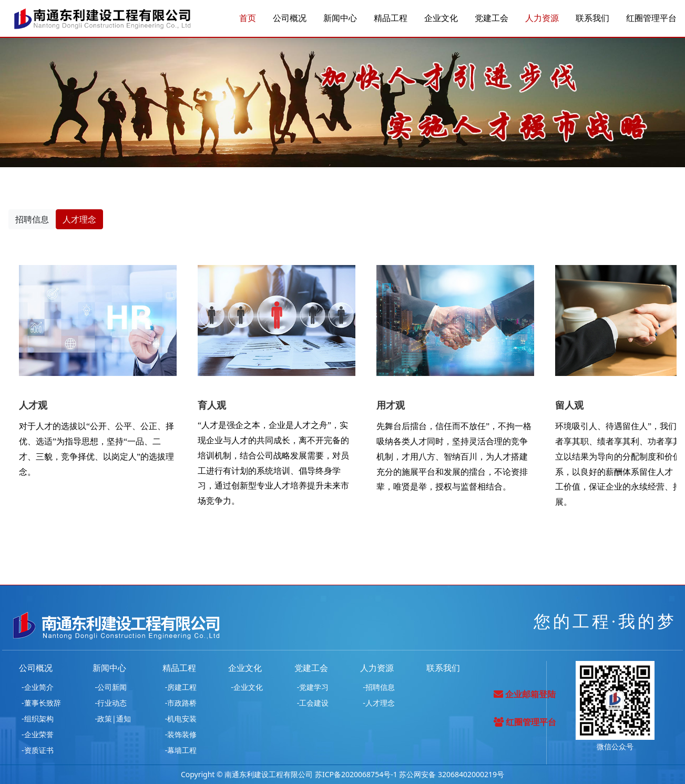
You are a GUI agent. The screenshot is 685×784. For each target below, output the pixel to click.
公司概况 (290, 18)
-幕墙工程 (181, 750)
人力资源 (542, 18)
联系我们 (592, 18)
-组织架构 (38, 719)
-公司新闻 (111, 687)
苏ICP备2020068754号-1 (356, 774)
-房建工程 (181, 687)
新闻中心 (340, 18)
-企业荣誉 (38, 734)
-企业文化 (247, 687)
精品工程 (391, 18)
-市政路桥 (181, 703)
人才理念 (79, 219)
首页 (248, 18)
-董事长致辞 (41, 703)
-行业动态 (111, 703)
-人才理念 (379, 703)
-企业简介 (38, 687)
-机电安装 (181, 719)
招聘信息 (32, 219)
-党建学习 (313, 687)
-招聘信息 (379, 687)
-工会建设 (313, 703)
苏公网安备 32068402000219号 (452, 774)
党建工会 (492, 18)
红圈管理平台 (651, 18)
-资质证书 (38, 750)
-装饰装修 (181, 734)
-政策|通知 (113, 719)
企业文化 (441, 18)
